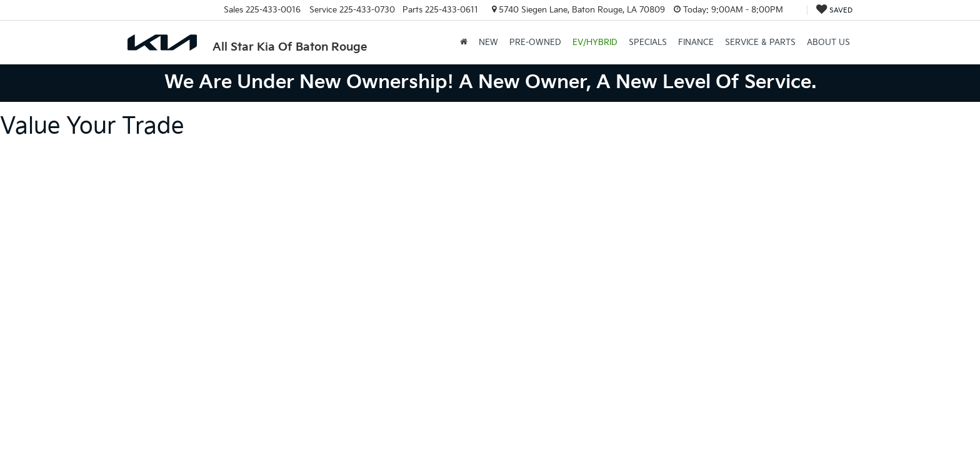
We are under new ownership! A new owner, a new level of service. (490, 82)
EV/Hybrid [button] (595, 42)
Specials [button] (648, 42)
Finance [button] (696, 42)
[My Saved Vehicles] (834, 10)
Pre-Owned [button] (535, 42)
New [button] (488, 42)
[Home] (464, 42)
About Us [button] (828, 42)
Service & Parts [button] (760, 42)
